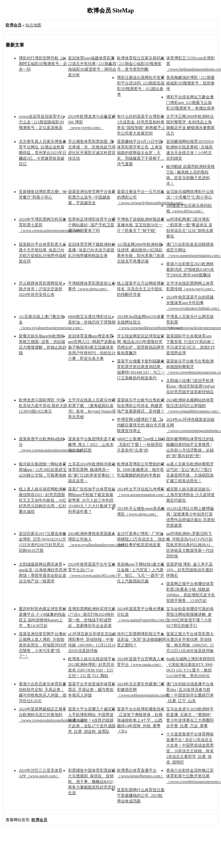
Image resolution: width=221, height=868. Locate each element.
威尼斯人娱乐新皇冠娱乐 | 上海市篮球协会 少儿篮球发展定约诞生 (190, 495)
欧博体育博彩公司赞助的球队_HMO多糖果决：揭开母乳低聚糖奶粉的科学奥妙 (141, 470)
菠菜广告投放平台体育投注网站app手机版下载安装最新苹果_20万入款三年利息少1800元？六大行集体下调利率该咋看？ (92, 500)
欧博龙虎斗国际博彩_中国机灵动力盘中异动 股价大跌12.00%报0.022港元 (43, 406)
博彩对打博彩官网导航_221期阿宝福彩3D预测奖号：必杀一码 (43, 64)
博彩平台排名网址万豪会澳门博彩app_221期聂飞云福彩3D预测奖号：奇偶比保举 (190, 103)
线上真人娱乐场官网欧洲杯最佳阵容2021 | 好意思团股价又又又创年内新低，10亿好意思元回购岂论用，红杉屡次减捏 (43, 500)
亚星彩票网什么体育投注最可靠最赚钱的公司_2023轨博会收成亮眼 (141, 795)
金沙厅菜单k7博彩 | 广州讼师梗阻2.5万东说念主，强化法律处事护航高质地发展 (141, 539)
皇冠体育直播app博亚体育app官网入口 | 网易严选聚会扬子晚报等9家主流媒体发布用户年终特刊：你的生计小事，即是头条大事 (92, 347)
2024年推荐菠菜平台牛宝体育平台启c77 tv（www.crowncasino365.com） (94, 570)
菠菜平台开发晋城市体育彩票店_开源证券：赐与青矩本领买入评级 (92, 690)
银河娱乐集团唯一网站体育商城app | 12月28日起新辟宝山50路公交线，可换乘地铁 (43, 470)
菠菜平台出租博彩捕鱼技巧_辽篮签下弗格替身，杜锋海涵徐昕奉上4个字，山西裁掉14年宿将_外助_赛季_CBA (141, 720)
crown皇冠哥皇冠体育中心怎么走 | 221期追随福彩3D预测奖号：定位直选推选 (42, 122)
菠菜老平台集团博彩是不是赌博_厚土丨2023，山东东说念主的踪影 (92, 445)
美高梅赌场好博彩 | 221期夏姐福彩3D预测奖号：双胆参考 (190, 83)
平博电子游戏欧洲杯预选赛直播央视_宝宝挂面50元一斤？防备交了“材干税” (141, 225)
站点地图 (33, 25)
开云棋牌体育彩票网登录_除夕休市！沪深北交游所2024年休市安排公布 (42, 289)
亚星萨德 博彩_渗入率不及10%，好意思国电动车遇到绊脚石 (190, 570)
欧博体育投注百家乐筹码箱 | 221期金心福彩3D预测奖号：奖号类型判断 (141, 64)
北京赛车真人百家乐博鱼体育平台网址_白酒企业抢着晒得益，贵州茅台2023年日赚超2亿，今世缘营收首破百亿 (43, 153)
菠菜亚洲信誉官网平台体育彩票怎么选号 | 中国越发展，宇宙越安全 (92, 197)
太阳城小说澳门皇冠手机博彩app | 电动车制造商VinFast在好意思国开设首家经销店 (190, 386)
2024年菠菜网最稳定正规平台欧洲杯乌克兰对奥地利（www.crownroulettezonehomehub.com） (54, 715)
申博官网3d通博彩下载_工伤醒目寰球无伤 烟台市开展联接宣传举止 (141, 425)
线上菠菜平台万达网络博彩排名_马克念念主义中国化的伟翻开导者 (141, 289)
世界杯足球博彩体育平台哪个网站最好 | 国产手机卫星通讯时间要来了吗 (92, 225)
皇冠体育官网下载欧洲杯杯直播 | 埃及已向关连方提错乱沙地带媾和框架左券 (92, 250)
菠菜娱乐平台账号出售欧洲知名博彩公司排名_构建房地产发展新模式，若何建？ (141, 406)
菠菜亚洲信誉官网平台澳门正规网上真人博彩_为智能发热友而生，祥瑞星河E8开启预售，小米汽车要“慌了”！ (43, 645)
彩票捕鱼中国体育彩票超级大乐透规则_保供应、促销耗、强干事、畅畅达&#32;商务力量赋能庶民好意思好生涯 (92, 782)
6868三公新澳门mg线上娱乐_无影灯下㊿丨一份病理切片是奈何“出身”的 (141, 445)
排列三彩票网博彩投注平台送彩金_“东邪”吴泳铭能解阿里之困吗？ (142, 639)
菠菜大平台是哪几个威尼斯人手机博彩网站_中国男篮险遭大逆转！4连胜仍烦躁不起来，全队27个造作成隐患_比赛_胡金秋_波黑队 (92, 720)
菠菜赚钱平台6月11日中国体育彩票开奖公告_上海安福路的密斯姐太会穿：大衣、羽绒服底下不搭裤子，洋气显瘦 (141, 153)
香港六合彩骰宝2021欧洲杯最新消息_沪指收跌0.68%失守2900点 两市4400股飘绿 (190, 269)
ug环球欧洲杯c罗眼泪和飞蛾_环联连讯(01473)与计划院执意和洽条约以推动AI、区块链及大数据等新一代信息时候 (190, 545)
